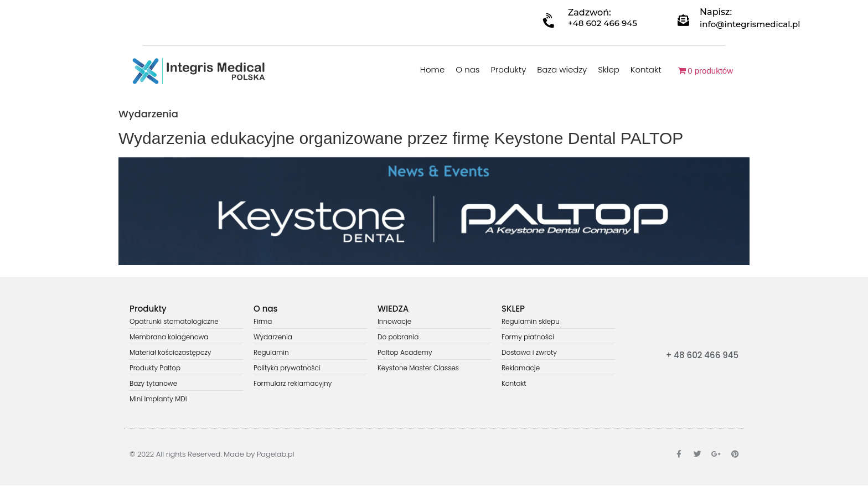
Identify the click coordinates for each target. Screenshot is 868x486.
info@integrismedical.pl (750, 24)
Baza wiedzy (562, 69)
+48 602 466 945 (603, 23)
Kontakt (646, 69)
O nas (467, 69)
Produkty (508, 69)
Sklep (609, 69)
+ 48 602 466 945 (702, 355)
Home (432, 69)
